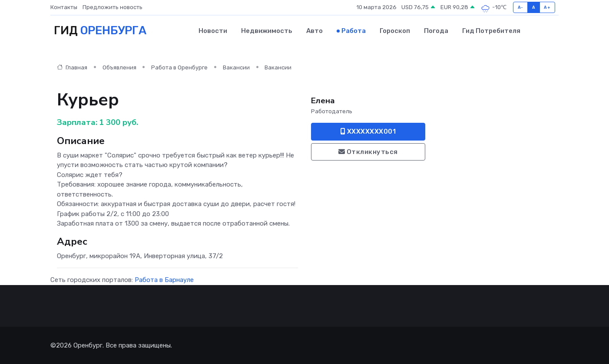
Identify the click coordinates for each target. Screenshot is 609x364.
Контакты (64, 7)
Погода (436, 31)
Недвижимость (267, 31)
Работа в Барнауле (164, 280)
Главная (72, 67)
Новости (213, 31)
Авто (314, 31)
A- (521, 7)
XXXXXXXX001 (368, 131)
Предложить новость (113, 7)
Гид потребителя (491, 31)
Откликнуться (368, 152)
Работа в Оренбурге (179, 67)
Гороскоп (395, 31)
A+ (547, 7)
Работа (354, 31)
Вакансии (236, 67)
